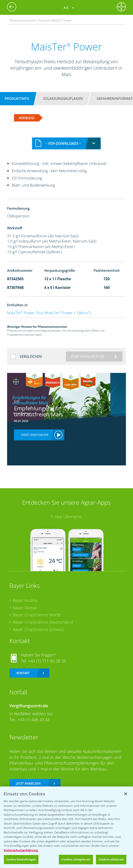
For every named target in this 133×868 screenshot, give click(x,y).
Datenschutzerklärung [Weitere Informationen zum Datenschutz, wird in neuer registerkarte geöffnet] (21, 850)
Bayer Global (25, 608)
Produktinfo (17, 98)
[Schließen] (126, 794)
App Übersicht (68, 517)
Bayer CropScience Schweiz (38, 629)
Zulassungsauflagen (63, 98)
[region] (66, 827)
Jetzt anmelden (28, 783)
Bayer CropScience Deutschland (43, 622)
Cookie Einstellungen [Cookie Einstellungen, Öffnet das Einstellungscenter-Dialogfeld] (21, 859)
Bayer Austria (25, 600)
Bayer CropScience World (37, 615)
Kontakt (23, 673)
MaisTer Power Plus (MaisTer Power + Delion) (49, 313)
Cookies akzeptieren (76, 859)
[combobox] (66, 144)
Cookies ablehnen (111, 859)
